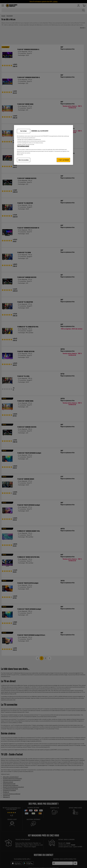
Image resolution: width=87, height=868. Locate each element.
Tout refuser (24, 131)
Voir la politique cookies (23, 146)
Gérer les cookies (24, 160)
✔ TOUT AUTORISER (63, 160)
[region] (43, 145)
